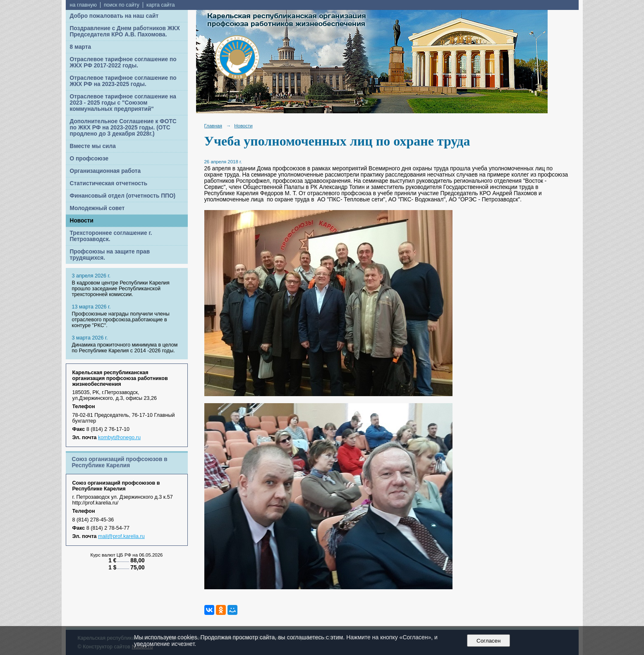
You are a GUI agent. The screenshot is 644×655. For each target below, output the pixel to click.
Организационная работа (105, 171)
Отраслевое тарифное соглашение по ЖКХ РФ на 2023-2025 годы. (123, 81)
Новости (82, 221)
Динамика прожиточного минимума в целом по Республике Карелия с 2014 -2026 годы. (125, 348)
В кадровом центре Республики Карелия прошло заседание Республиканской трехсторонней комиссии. (121, 289)
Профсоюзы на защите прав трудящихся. (110, 255)
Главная (213, 126)
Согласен (489, 641)
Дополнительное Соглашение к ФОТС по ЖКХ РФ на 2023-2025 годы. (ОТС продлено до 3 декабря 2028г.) (123, 128)
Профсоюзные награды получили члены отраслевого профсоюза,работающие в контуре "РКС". (121, 320)
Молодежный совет (97, 208)
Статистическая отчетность (109, 183)
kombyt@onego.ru (119, 437)
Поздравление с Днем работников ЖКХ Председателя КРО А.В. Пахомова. (125, 31)
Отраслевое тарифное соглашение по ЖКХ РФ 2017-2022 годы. (123, 62)
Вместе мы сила (93, 146)
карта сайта (161, 5)
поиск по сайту (122, 5)
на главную (83, 5)
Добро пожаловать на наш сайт (114, 16)
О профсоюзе (89, 159)
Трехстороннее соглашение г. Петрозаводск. (111, 236)
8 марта (81, 47)
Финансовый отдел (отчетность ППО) (123, 196)
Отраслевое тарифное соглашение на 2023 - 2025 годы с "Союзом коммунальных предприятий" (123, 103)
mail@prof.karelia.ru (121, 536)
